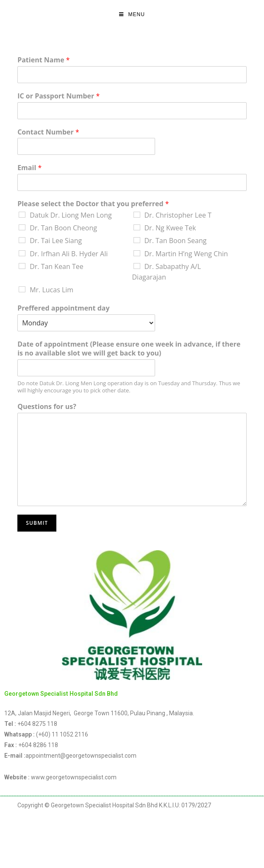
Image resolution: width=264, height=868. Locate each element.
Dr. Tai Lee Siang (56, 241)
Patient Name (43, 60)
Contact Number (48, 132)
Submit (37, 523)
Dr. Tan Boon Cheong (63, 228)
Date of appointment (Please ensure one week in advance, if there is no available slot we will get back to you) (129, 349)
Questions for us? (47, 407)
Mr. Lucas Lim (51, 290)
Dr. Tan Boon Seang (176, 241)
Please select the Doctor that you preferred (93, 204)
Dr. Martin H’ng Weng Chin (186, 254)
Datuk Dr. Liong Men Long (71, 215)
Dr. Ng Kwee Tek (170, 228)
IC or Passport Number (58, 96)
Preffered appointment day (63, 308)
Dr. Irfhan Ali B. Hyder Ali (69, 254)
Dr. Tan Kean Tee (57, 266)
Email (29, 168)
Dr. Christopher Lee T (178, 215)
